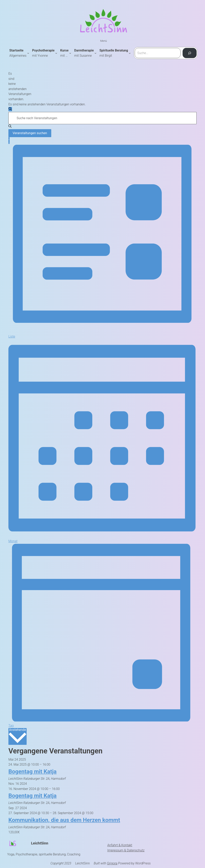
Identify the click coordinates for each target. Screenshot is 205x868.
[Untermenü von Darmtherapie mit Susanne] (95, 53)
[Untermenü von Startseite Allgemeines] (28, 53)
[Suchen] (190, 53)
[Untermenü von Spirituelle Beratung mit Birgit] (130, 53)
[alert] (10, 86)
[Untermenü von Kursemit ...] (70, 53)
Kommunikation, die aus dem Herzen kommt (64, 820)
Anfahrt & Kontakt (120, 845)
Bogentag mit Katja (33, 771)
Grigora (112, 863)
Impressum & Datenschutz (126, 850)
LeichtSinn (40, 843)
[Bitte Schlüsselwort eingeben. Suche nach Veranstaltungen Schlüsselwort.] (102, 118)
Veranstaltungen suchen (30, 133)
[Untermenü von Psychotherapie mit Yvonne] (56, 53)
